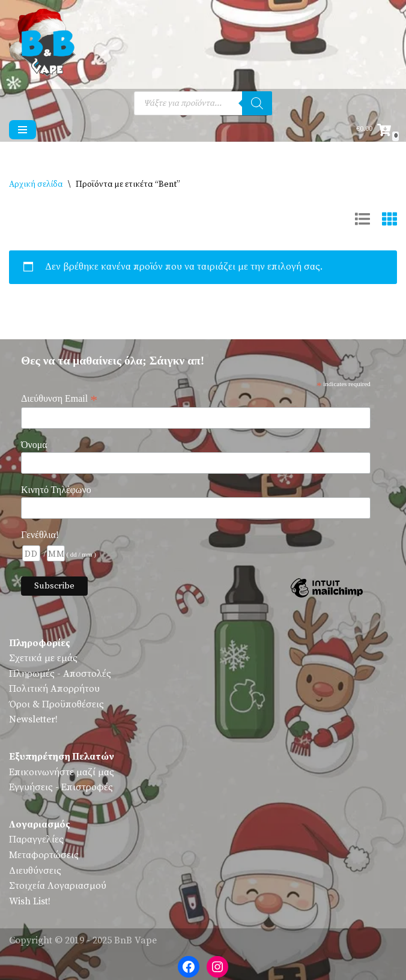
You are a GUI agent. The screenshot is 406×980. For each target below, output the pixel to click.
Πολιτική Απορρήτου (54, 689)
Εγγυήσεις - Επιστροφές (61, 787)
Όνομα (34, 445)
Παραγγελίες (36, 839)
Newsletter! (33, 719)
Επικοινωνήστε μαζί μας (62, 772)
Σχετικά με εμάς (43, 658)
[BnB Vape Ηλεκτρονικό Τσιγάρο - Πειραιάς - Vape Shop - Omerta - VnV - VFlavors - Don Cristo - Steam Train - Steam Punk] (45, 44)
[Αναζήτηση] (257, 103)
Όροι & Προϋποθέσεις (56, 704)
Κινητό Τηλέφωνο (56, 490)
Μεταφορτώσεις (44, 855)
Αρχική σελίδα (36, 184)
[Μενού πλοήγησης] (23, 130)
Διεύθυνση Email (59, 399)
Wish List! (30, 901)
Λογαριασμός (40, 824)
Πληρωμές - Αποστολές (60, 674)
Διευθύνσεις (35, 871)
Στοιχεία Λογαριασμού (58, 886)
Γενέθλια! (40, 535)
